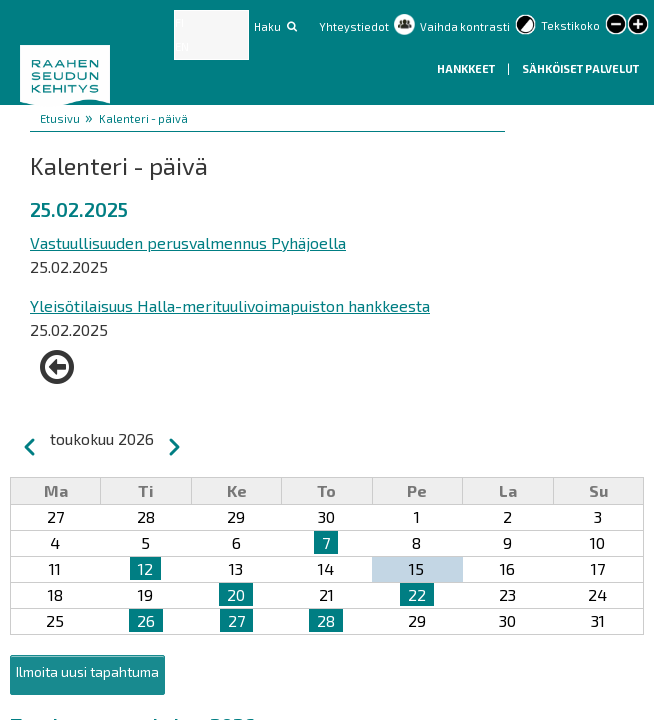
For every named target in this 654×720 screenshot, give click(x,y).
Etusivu (60, 118)
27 (236, 620)
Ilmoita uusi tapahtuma (87, 671)
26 (146, 620)
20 (236, 594)
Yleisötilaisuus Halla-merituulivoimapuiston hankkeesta (230, 305)
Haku (267, 26)
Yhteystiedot (354, 26)
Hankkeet (467, 68)
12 (145, 568)
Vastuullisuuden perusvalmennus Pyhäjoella (188, 242)
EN (182, 46)
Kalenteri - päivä (143, 118)
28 (326, 620)
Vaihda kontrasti (465, 26)
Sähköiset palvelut (580, 68)
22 (417, 594)
